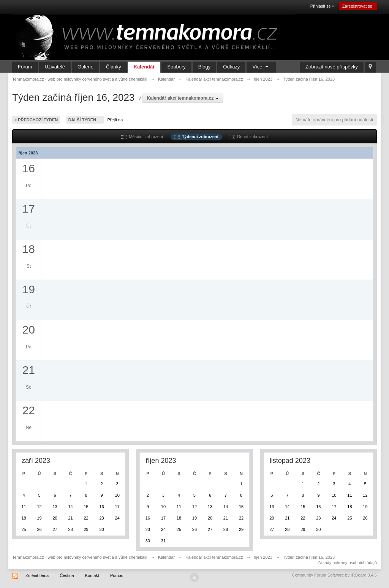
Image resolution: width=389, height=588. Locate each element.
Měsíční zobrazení (142, 137)
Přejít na (115, 120)
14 (70, 507)
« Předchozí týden (36, 120)
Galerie (85, 67)
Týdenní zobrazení (196, 137)
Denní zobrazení (249, 137)
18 (24, 518)
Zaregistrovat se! (358, 6)
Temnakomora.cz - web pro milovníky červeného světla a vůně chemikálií (80, 557)
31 (163, 541)
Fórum (25, 67)
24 (117, 518)
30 (101, 529)
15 (86, 507)
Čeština (67, 575)
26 (39, 529)
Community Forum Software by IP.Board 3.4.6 (334, 575)
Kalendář (144, 67)
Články (114, 67)
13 (55, 507)
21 (70, 518)
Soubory (176, 67)
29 (86, 529)
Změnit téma (37, 575)
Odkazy (231, 67)
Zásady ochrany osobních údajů (347, 563)
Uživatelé (55, 67)
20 (55, 518)
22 (86, 518)
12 (39, 507)
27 (55, 529)
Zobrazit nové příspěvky (332, 67)
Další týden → (85, 120)
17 (117, 507)
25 (24, 529)
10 (117, 495)
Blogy (205, 67)
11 (24, 507)
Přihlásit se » (322, 6)
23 (101, 518)
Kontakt (92, 575)
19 (39, 518)
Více (261, 67)
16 (101, 507)
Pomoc (117, 575)
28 (70, 529)
